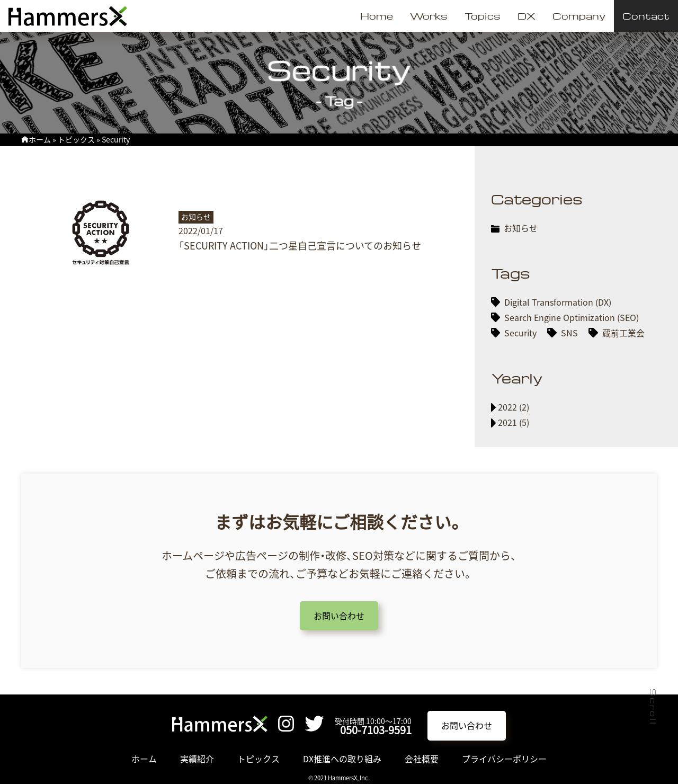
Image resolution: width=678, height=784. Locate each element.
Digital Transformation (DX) (558, 302)
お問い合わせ (339, 616)
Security (520, 333)
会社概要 (422, 759)
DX (527, 16)
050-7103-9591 (376, 730)
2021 (507, 422)
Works (429, 16)
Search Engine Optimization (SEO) (572, 317)
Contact (646, 16)
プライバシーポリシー (504, 759)
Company (579, 16)
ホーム (40, 139)
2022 (507, 407)
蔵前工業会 (623, 333)
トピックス (76, 139)
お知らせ (521, 228)
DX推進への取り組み (342, 759)
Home (377, 16)
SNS (569, 333)
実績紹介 (197, 759)
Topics (483, 16)
